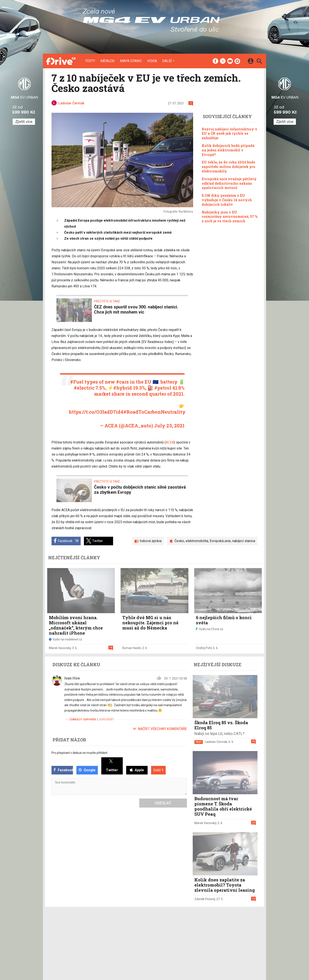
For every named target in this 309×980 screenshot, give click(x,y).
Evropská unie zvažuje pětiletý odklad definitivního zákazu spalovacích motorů (229, 183)
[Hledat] (259, 62)
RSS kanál (146, 940)
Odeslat (163, 803)
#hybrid (123, 388)
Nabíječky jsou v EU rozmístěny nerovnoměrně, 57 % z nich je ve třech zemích (230, 217)
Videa (152, 61)
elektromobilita (197, 541)
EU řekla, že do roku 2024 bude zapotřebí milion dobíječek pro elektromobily (229, 167)
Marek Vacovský (60, 648)
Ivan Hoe (72, 678)
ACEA (170, 442)
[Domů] (61, 61)
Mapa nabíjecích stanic (119, 940)
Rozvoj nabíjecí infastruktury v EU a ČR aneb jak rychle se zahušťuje (229, 133)
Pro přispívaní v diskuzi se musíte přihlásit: (80, 753)
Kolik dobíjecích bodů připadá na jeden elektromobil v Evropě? (228, 150)
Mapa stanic (131, 61)
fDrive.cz (176, 934)
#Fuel (77, 382)
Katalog (108, 61)
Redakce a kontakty (153, 929)
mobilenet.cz (179, 929)
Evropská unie (220, 541)
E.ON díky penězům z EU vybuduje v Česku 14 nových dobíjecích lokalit (227, 200)
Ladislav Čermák (216, 742)
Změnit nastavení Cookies (218, 934)
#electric (84, 388)
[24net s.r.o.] (254, 959)
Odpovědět (106, 719)
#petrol (163, 388)
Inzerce (144, 934)
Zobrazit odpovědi (80, 719)
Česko (179, 541)
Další (167, 61)
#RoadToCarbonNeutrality (154, 412)
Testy (90, 61)
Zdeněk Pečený (205, 899)
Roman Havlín (132, 648)
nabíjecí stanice (244, 541)
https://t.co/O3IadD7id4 (96, 412)
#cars (122, 382)
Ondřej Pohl (204, 648)
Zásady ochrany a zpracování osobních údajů (232, 940)
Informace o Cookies (215, 929)
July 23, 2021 (169, 426)
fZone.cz (176, 940)
